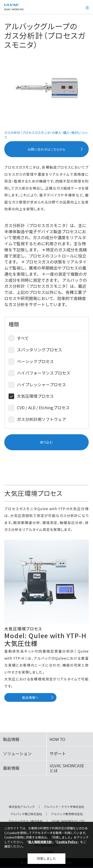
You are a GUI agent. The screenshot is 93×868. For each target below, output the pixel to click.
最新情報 (11, 768)
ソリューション (17, 753)
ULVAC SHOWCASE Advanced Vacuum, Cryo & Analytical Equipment (46, 791)
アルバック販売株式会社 (67, 814)
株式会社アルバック (22, 807)
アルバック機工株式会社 (26, 814)
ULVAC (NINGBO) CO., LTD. (68, 821)
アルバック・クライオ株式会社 (64, 807)
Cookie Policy (67, 842)
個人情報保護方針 (40, 842)
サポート (58, 753)
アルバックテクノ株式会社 (25, 821)
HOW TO (57, 739)
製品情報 (11, 739)
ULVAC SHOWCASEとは (67, 768)
